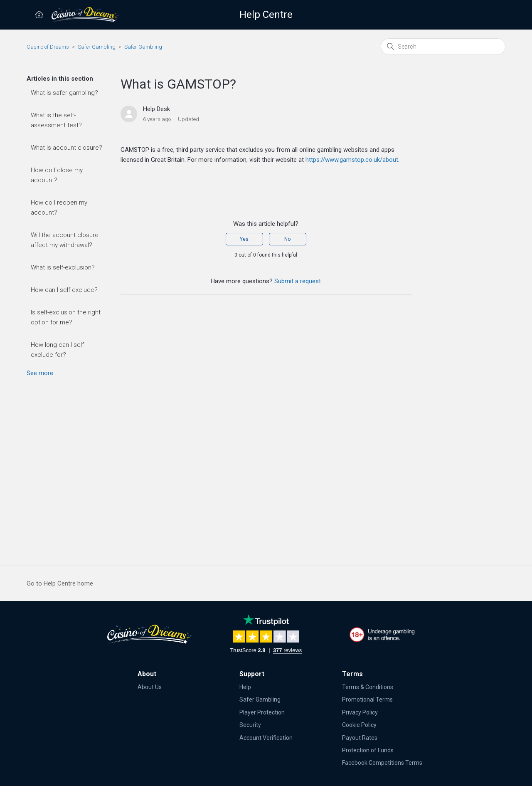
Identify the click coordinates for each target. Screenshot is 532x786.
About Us (150, 687)
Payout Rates (360, 738)
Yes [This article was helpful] (244, 239)
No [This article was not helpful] (287, 239)
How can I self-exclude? (64, 290)
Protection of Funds (368, 750)
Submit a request (298, 281)
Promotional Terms (367, 699)
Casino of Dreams (48, 47)
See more (40, 373)
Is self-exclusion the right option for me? (66, 317)
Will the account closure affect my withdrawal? (65, 240)
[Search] (443, 47)
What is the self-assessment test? (56, 120)
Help (245, 687)
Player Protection (262, 712)
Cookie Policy (359, 725)
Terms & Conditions (368, 687)
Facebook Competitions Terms (382, 763)
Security (250, 725)
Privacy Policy (360, 712)
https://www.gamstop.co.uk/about (352, 160)
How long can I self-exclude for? (58, 350)
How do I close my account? (57, 175)
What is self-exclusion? (63, 267)
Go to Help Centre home (60, 583)
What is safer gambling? (64, 93)
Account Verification (266, 738)
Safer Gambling (97, 47)
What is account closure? (66, 148)
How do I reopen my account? (59, 208)
